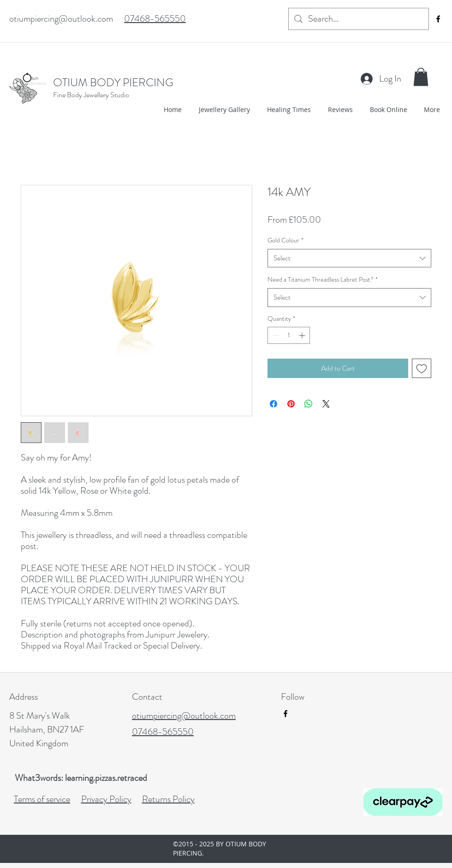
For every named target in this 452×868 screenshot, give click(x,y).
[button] (421, 77)
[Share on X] (326, 404)
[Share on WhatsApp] (309, 404)
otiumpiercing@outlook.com (61, 19)
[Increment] (303, 335)
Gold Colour (285, 240)
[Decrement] (275, 335)
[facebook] (438, 19)
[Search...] (359, 19)
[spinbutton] (289, 335)
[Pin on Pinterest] (291, 404)
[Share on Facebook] (274, 404)
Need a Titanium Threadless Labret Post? (323, 279)
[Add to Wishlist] (422, 368)
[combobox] (349, 258)
